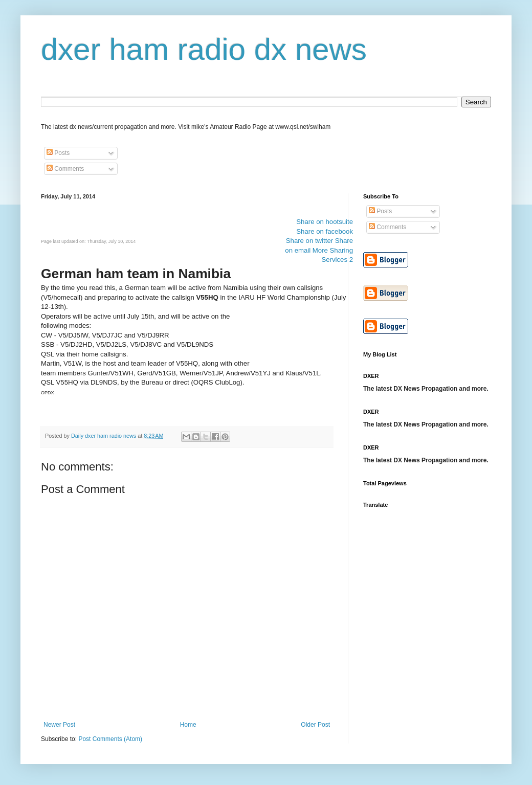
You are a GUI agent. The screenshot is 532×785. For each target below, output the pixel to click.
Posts (58, 153)
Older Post (315, 725)
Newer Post (59, 725)
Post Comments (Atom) (110, 739)
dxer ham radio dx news (204, 49)
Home (188, 725)
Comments (65, 169)
